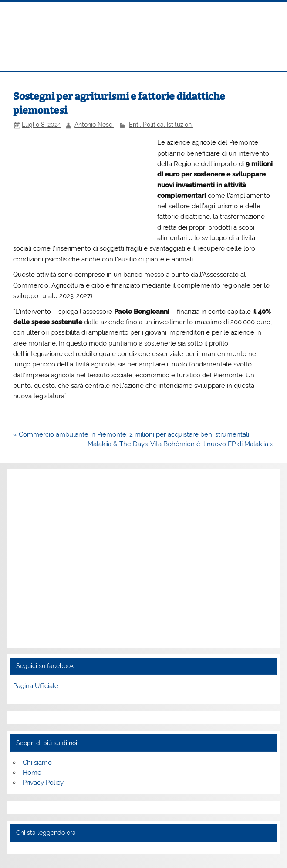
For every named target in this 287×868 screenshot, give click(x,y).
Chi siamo (37, 763)
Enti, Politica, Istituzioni (161, 125)
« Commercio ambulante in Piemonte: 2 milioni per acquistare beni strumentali (131, 434)
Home (32, 773)
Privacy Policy (43, 783)
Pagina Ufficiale (36, 686)
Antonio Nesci (94, 125)
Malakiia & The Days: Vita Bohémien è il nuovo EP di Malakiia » (181, 444)
